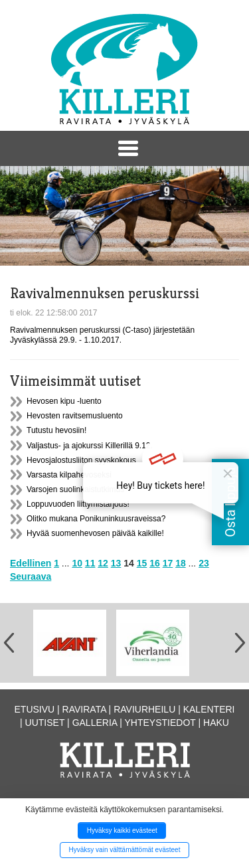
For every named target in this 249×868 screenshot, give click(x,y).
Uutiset (45, 723)
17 (168, 563)
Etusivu (35, 709)
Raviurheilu (144, 709)
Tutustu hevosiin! (56, 430)
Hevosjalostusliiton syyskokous (81, 460)
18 (181, 563)
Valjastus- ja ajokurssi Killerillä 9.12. (90, 446)
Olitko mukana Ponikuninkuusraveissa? (96, 519)
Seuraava (31, 576)
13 (116, 563)
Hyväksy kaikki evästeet (122, 830)
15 (142, 563)
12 (103, 563)
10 (77, 563)
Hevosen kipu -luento (64, 401)
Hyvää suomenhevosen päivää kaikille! (95, 533)
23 (204, 563)
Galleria (95, 723)
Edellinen (31, 563)
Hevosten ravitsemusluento (75, 416)
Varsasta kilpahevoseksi (69, 475)
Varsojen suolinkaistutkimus (75, 489)
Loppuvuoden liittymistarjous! (78, 504)
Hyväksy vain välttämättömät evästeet (125, 850)
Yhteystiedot (160, 723)
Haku (216, 723)
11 (90, 563)
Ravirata (84, 709)
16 (155, 563)
